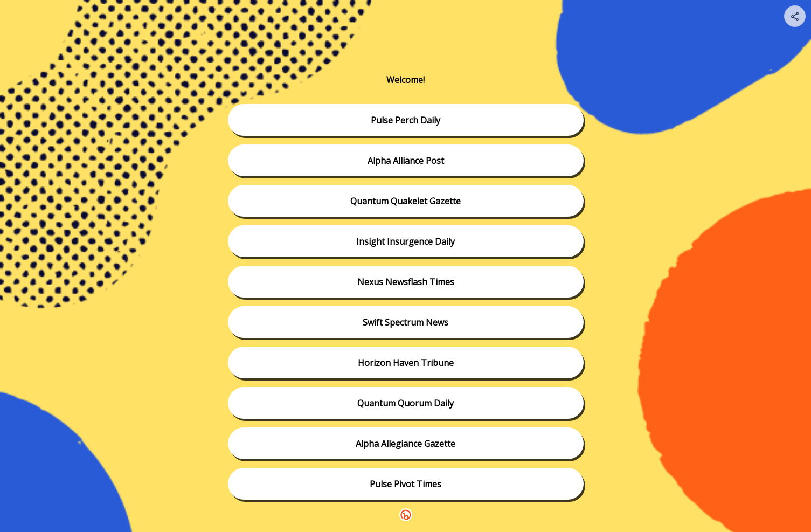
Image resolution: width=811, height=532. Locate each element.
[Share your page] (795, 16)
